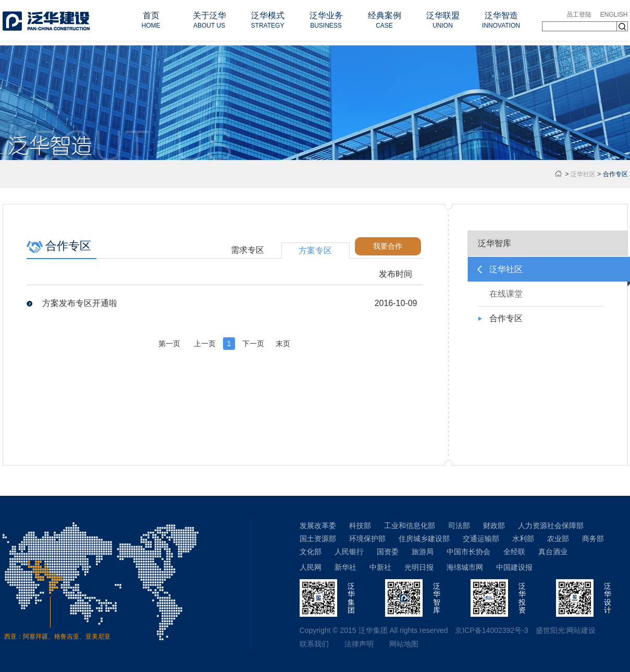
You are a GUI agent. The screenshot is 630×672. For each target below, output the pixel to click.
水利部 (523, 539)
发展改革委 (318, 526)
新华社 (345, 567)
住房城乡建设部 (424, 539)
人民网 (311, 567)
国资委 (388, 552)
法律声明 (359, 644)
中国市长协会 (468, 552)
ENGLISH (614, 15)
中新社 (380, 567)
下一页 (253, 344)
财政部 (494, 526)
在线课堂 (506, 294)
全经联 (514, 552)
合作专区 (506, 318)
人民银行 (349, 552)
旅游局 (423, 552)
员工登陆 (579, 15)
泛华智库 (495, 243)
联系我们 (314, 644)
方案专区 (315, 251)
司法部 (459, 526)
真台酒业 (553, 552)
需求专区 (248, 250)
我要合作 (388, 246)
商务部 (593, 539)
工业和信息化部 (410, 526)
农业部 (558, 539)
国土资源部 (318, 539)
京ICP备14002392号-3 (491, 630)
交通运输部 (481, 539)
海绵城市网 (465, 567)
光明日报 (419, 567)
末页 (283, 344)
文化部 (311, 552)
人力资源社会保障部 (551, 526)
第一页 (169, 344)
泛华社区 (583, 174)
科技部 (360, 526)
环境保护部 (367, 539)
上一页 (205, 344)
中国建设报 (514, 567)
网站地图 (404, 644)
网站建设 (581, 630)
